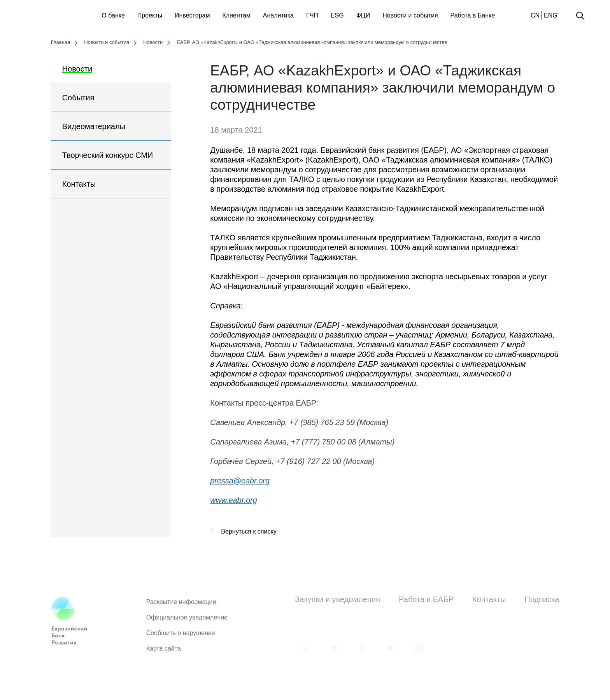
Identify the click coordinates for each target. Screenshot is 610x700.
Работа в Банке (473, 15)
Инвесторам (192, 15)
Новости (77, 69)
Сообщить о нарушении (181, 636)
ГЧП (312, 15)
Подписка (542, 599)
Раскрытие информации (181, 605)
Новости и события (410, 15)
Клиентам (236, 15)
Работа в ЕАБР (426, 599)
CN (535, 15)
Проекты (150, 15)
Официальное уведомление (187, 620)
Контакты (79, 184)
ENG (551, 15)
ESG (337, 15)
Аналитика (278, 15)
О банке (113, 15)
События (78, 98)
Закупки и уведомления (337, 599)
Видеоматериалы (94, 126)
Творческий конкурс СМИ (108, 155)
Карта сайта (164, 652)
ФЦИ (363, 15)
